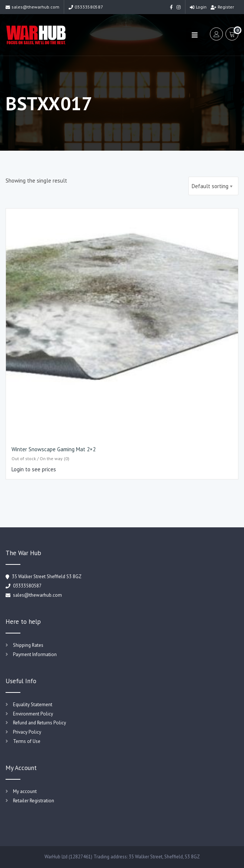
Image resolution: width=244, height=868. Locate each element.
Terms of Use (27, 741)
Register (222, 7)
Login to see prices (34, 469)
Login (198, 7)
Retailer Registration (34, 801)
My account (25, 791)
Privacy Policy (27, 732)
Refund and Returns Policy (39, 723)
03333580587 (86, 7)
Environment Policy (33, 714)
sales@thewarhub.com (32, 7)
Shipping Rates (28, 645)
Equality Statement (33, 705)
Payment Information (35, 654)
